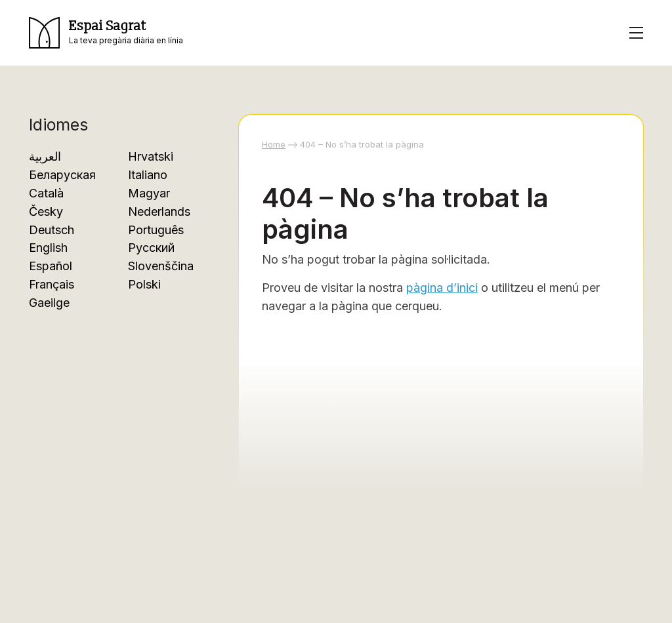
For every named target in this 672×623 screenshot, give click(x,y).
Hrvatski (151, 156)
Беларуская (62, 175)
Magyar (149, 193)
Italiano (148, 175)
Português (156, 230)
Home (274, 144)
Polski (144, 284)
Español (51, 266)
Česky (46, 211)
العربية (45, 156)
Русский (151, 248)
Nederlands (159, 211)
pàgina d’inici (442, 288)
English (48, 248)
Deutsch (52, 230)
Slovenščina (161, 266)
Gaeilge (49, 303)
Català (46, 193)
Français (52, 284)
